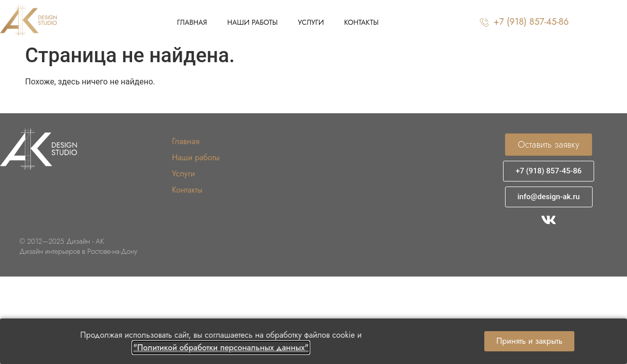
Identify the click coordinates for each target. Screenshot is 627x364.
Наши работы (253, 22)
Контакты (361, 22)
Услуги (311, 22)
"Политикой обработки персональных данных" (221, 348)
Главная (192, 22)
